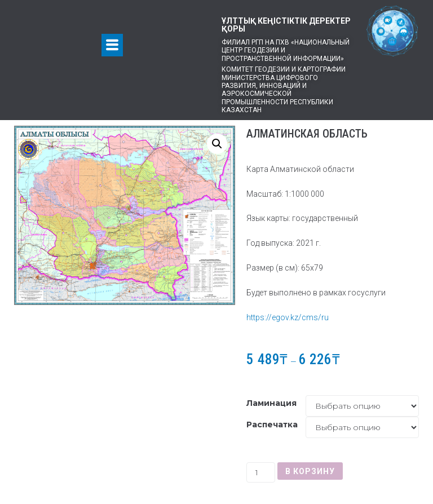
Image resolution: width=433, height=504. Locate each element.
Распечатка (272, 425)
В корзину (310, 471)
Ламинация (271, 403)
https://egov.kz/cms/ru (288, 317)
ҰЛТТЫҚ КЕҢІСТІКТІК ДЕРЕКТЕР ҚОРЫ (286, 25)
